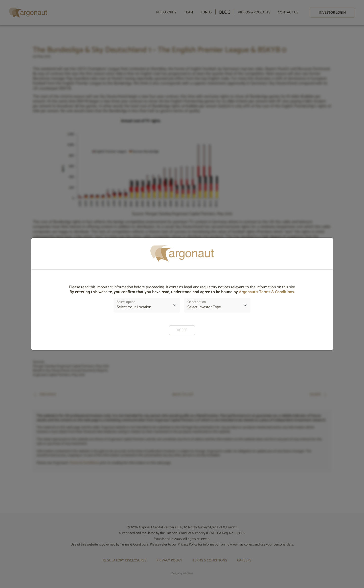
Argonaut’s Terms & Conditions (266, 292)
